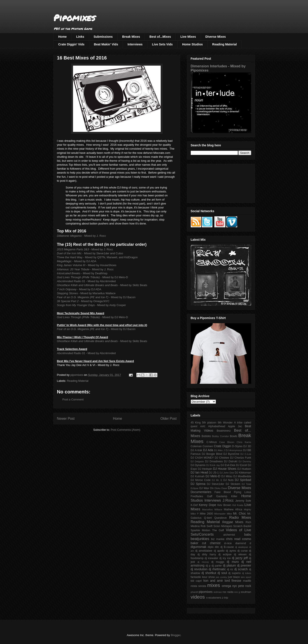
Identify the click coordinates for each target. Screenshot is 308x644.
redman (218, 592)
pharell (194, 592)
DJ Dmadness (214, 461)
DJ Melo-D (213, 476)
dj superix (235, 573)
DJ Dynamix (198, 465)
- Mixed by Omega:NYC (83, 301)
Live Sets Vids (162, 44)
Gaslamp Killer (227, 496)
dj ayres (231, 551)
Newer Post (66, 419)
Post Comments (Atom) (126, 430)
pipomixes (206, 592)
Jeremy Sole (243, 501)
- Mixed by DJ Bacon (96, 297)
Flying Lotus (243, 492)
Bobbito (206, 436)
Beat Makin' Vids (106, 44)
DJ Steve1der (216, 484)
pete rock (245, 586)
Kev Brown (224, 505)
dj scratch (241, 569)
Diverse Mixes (216, 37)
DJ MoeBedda (242, 476)
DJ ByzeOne (231, 454)
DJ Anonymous (234, 450)
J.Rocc (228, 500)
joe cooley (221, 577)
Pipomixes (74, 18)
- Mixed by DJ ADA (77, 261)
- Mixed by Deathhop (82, 273)
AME (203, 426)
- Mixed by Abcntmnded (86, 281)
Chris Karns (244, 442)
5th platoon (209, 423)
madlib (247, 581)
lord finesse (233, 581)
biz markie (218, 539)
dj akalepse (241, 547)
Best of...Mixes (160, 37)
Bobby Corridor (220, 436)
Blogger (176, 635)
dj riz (230, 569)
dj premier (244, 565)
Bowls (233, 436)
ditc (217, 547)
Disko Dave (221, 488)
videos (198, 597)
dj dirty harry (207, 554)
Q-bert (208, 518)
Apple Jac (235, 426)
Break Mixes (131, 37)
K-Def (194, 505)
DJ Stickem (233, 484)
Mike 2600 (206, 514)
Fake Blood (223, 492)
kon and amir (213, 581)
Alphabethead (217, 426)
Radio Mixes (240, 518)
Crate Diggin (223, 446)
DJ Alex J (219, 450)
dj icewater (212, 558)
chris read (233, 539)
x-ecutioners (214, 598)
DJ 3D (247, 446)
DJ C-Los (246, 454)
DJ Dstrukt (231, 461)
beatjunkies (200, 539)
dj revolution (199, 569)
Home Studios (192, 44)
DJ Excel (242, 465)
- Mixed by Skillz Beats (102, 285)
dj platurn (229, 565)
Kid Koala (238, 505)
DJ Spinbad (243, 480)
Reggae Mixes (233, 522)
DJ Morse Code (201, 480)
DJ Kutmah (198, 476)
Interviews (135, 44)
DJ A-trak (197, 450)
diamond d (243, 543)
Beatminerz (224, 431)
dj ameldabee (204, 551)
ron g (237, 592)
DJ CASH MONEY (202, 458)
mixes (214, 585)
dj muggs (218, 562)
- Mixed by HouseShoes (87, 265)
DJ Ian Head (199, 472)
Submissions (103, 37)
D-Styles (237, 446)
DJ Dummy (245, 461)
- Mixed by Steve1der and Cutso (90, 253)
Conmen (208, 446)
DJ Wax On (206, 488)
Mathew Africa (233, 509)
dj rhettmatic (217, 569)
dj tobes (247, 573)
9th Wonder (225, 423)
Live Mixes (188, 37)
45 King (196, 423)
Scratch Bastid (242, 526)
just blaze (234, 577)
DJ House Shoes (225, 469)
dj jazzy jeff (240, 558)
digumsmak (199, 547)
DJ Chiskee (222, 458)
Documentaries (201, 492)
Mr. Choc (240, 513)
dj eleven (240, 554)
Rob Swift (207, 526)
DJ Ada (208, 450)
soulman (246, 592)
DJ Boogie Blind (212, 454)
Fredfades (197, 496)
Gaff (210, 496)
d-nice (228, 543)
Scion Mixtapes (223, 526)
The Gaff (218, 530)
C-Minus (212, 442)
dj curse (243, 551)
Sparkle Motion (200, 530)
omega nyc (229, 586)
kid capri (196, 581)
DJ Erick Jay (213, 465)
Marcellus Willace (212, 509)
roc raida (228, 592)
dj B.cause (227, 547)
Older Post (169, 419)
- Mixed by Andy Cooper (92, 305)
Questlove (220, 518)
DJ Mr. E (217, 480)
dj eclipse (225, 554)
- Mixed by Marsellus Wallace (86, 293)
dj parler (217, 566)
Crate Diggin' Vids (71, 44)
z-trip (225, 598)
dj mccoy (203, 562)
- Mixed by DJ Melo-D (93, 277)
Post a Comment (73, 399)
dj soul (222, 573)
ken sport (246, 577)
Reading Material (224, 44)
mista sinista (199, 586)
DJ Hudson (244, 469)
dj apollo (219, 551)
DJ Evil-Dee (228, 465)
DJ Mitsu (227, 476)
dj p (208, 566)
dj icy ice (225, 558)
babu (248, 535)
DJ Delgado (197, 461)
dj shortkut (209, 573)
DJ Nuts (229, 480)
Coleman (196, 446)
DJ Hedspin (205, 469)
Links (80, 37)
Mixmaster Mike (223, 514)
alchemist (229, 535)
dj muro (233, 562)
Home (63, 37)
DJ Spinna (198, 484)
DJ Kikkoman (243, 473)
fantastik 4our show (203, 577)
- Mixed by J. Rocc (82, 236)
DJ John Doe (227, 473)
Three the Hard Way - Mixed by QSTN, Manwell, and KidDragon (97, 257)
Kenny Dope (207, 505)
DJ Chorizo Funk (241, 458)
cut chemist (211, 543)
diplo (211, 547)
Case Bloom (227, 442)
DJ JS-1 (214, 473)
